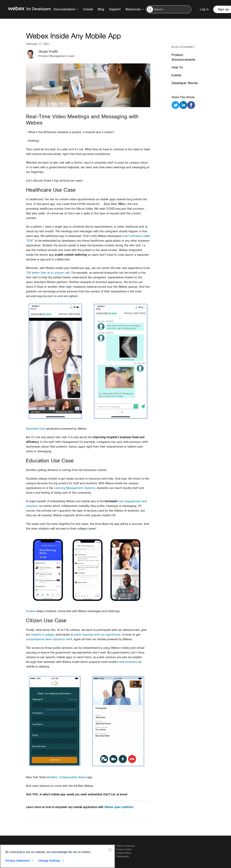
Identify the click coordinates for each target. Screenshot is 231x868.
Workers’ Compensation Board (66, 777)
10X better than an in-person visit (48, 273)
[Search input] (169, 9)
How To (177, 67)
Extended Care (36, 429)
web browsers (128, 662)
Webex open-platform (119, 807)
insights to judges (43, 635)
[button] (150, 9)
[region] (57, 856)
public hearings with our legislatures (97, 635)
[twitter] (175, 106)
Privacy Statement (18, 861)
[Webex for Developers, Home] (30, 9)
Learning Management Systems (75, 488)
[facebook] (191, 106)
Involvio (31, 611)
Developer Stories (185, 83)
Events (176, 75)
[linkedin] (183, 106)
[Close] (110, 850)
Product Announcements (183, 57)
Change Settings (49, 861)
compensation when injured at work (49, 639)
